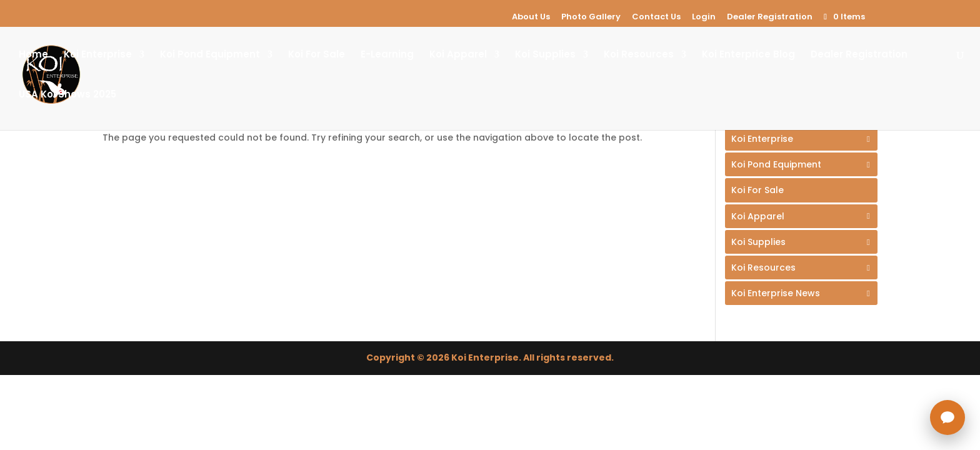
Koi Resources (639, 55)
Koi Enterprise (98, 55)
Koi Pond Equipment (210, 55)
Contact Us (656, 17)
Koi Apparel (458, 55)
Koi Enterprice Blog (748, 55)
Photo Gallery (591, 17)
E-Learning (387, 55)
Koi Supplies (545, 55)
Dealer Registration (770, 17)
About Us (531, 17)
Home (33, 55)
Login (704, 17)
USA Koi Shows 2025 (67, 95)
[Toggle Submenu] (801, 139)
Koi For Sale (317, 55)
